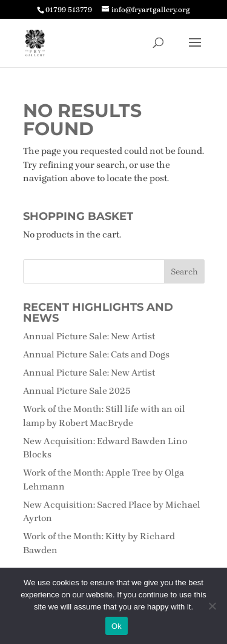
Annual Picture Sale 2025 (77, 391)
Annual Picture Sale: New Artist (89, 336)
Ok (117, 626)
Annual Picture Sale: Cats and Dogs (96, 354)
